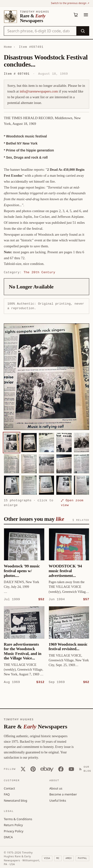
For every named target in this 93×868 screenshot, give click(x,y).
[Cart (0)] (76, 15)
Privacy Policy (14, 831)
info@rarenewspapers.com (39, 91)
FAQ (7, 794)
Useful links (58, 800)
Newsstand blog (15, 800)
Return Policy (13, 825)
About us (56, 788)
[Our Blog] (86, 769)
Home (8, 47)
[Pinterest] (33, 769)
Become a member (63, 794)
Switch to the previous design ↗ (70, 3)
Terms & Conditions (18, 819)
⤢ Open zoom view (72, 503)
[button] (46, 377)
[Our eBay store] (47, 769)
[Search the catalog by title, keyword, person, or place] (40, 31)
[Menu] (86, 15)
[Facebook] (61, 769)
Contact (9, 788)
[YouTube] (71, 769)
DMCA (8, 837)
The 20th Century (39, 272)
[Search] (83, 31)
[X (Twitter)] (23, 769)
